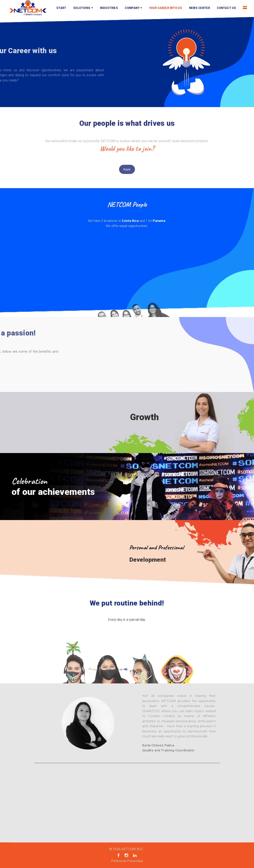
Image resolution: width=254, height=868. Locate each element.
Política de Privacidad (127, 861)
